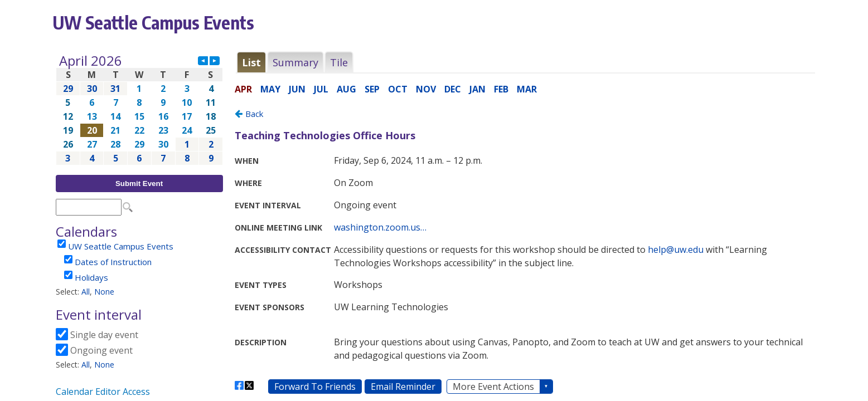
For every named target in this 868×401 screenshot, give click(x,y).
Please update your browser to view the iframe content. (139, 109)
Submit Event (139, 184)
